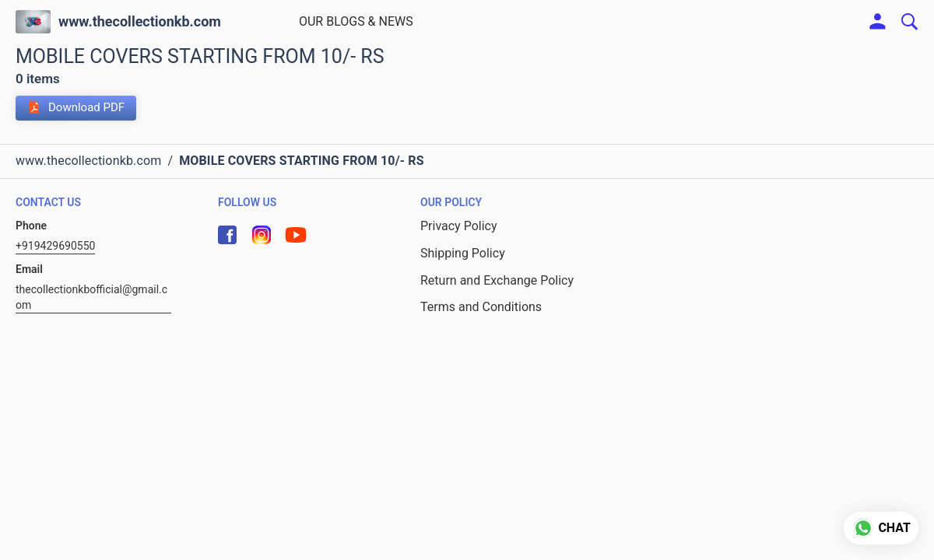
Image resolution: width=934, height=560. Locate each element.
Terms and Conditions (481, 307)
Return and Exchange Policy (497, 280)
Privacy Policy (459, 226)
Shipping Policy (463, 253)
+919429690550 (55, 246)
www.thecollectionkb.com (140, 22)
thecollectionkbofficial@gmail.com (91, 297)
